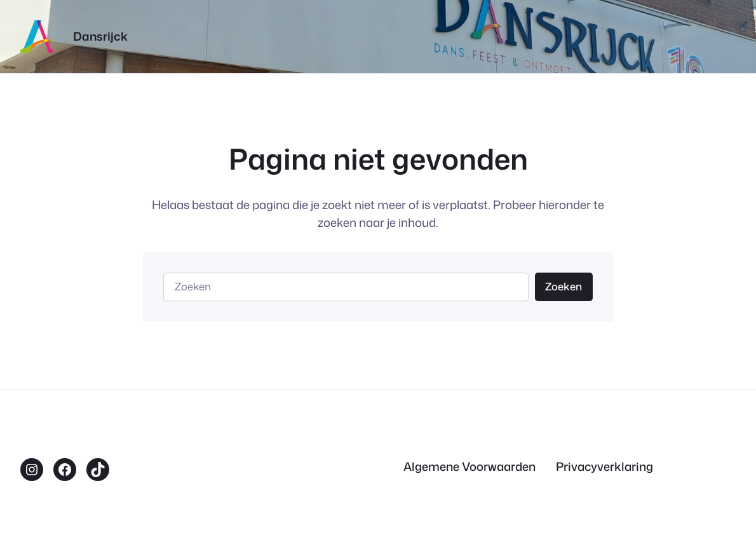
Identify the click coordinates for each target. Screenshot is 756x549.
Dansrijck (100, 36)
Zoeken (564, 286)
